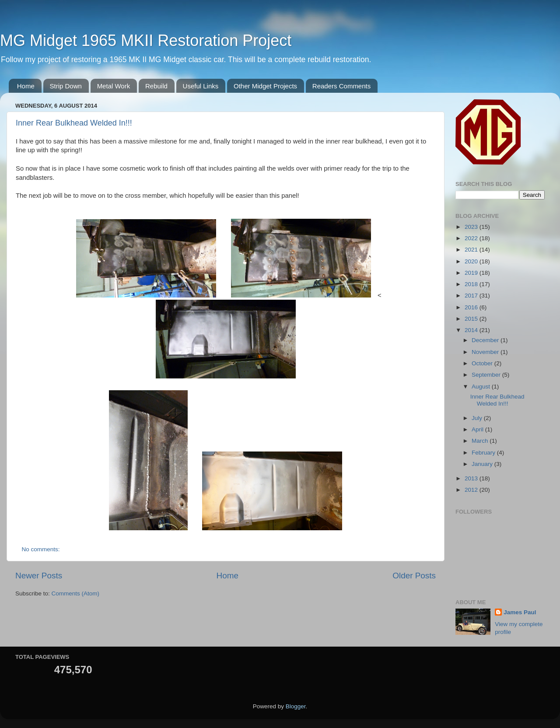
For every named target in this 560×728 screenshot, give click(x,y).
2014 (472, 330)
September (487, 375)
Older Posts (414, 576)
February (484, 453)
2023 (472, 227)
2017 (472, 296)
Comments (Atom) (76, 593)
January (483, 464)
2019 (472, 273)
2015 (472, 319)
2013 (472, 478)
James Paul (520, 612)
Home (26, 86)
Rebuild (156, 86)
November (486, 352)
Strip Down (66, 86)
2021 (472, 250)
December (486, 340)
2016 (472, 307)
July (478, 418)
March (481, 441)
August (482, 387)
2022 (472, 238)
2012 (472, 490)
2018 (472, 284)
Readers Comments (341, 86)
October (483, 363)
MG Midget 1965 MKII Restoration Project (146, 40)
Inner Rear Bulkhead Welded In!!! (74, 123)
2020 (472, 261)
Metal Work (114, 86)
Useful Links (201, 86)
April (478, 429)
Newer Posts (39, 576)
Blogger (296, 706)
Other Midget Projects (265, 86)
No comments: (42, 549)
